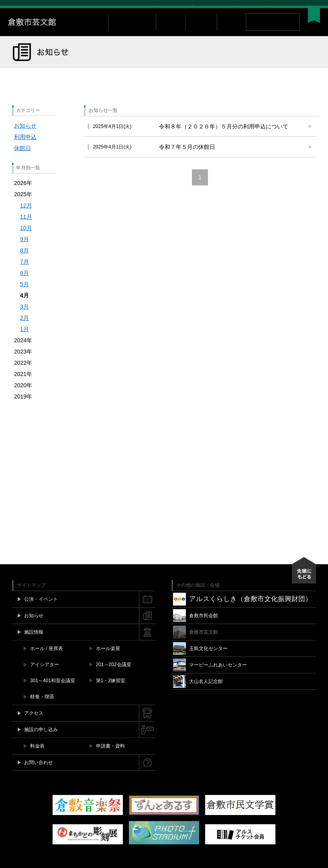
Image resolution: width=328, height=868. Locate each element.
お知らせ (25, 137)
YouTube (301, 8)
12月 (26, 217)
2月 (24, 329)
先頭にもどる (304, 581)
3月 (24, 318)
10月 (26, 239)
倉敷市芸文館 (58, 33)
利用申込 (25, 148)
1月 (24, 340)
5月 (24, 295)
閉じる (316, 8)
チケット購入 (173, 8)
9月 (24, 250)
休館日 (22, 159)
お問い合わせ (252, 8)
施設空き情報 (214, 8)
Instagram (293, 8)
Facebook (277, 8)
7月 (24, 273)
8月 (24, 262)
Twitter (285, 8)
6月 (24, 284)
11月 (26, 228)
